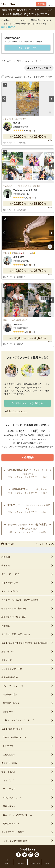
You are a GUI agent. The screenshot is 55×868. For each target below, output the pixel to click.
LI (37, 855)
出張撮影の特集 (28, 694)
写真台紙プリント (28, 823)
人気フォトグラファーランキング (28, 720)
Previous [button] (4, 99)
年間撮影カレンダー (28, 703)
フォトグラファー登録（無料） (27, 841)
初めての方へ (28, 746)
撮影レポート (28, 712)
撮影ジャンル (27, 652)
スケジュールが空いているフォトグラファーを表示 (29, 77)
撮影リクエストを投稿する (27, 403)
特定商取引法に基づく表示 (27, 617)
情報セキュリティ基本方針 (27, 608)
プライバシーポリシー (27, 574)
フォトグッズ (27, 780)
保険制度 (27, 626)
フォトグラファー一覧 (27, 669)
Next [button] (51, 99)
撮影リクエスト (27, 772)
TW (24, 855)
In (31, 855)
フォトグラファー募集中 (27, 832)
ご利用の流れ (28, 755)
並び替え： (39, 68)
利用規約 (27, 557)
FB (18, 855)
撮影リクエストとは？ (17, 411)
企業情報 (27, 565)
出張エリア (27, 660)
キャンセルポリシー (27, 591)
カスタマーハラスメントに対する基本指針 (27, 600)
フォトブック (28, 789)
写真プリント (28, 806)
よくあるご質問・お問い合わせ (27, 634)
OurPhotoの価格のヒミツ (28, 737)
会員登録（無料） (27, 763)
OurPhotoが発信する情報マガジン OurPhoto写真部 (27, 643)
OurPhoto (27, 849)
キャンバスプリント (28, 798)
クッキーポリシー (27, 583)
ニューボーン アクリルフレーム (28, 815)
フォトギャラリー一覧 (28, 686)
